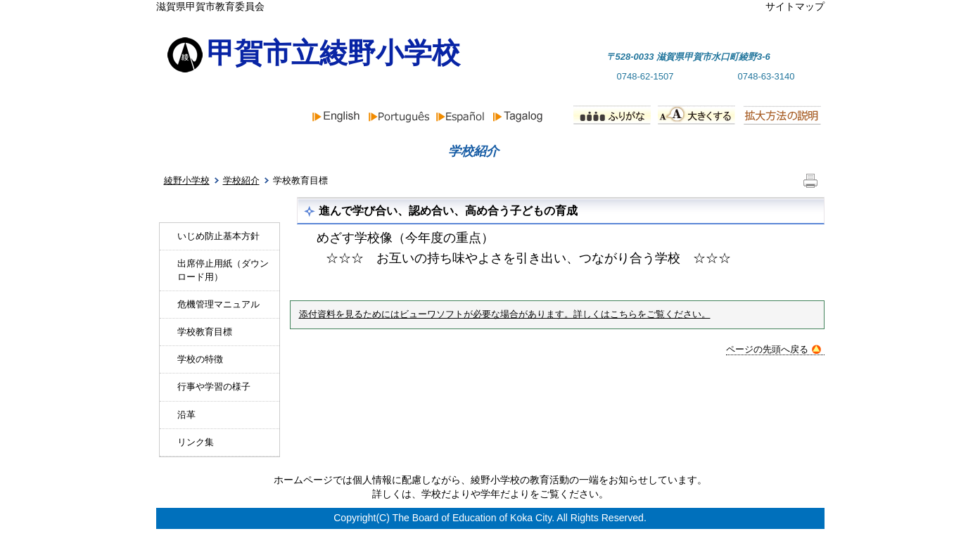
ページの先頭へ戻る (774, 349)
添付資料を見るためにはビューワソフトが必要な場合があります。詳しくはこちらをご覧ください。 (505, 314)
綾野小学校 (187, 180)
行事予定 (604, 151)
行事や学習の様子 (214, 387)
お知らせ (343, 151)
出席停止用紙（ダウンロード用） (223, 270)
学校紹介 (241, 180)
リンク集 (196, 442)
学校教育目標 (205, 332)
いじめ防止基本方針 (218, 236)
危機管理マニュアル (218, 304)
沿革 (186, 415)
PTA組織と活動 (752, 151)
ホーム (207, 151)
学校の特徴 (200, 359)
